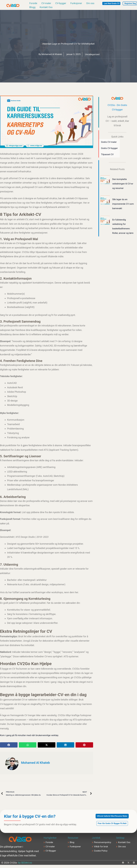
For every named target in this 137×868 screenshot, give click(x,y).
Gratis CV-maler (109, 143)
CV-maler (46, 4)
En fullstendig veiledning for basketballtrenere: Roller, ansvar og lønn (122, 230)
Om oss (90, 4)
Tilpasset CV (108, 156)
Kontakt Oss (46, 8)
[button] (9, 746)
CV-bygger (61, 4)
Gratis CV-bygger (110, 149)
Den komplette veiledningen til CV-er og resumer (122, 185)
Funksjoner (76, 4)
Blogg (32, 8)
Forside (33, 4)
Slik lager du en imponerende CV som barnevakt (121, 205)
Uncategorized (93, 55)
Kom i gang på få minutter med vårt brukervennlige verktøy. (31, 736)
